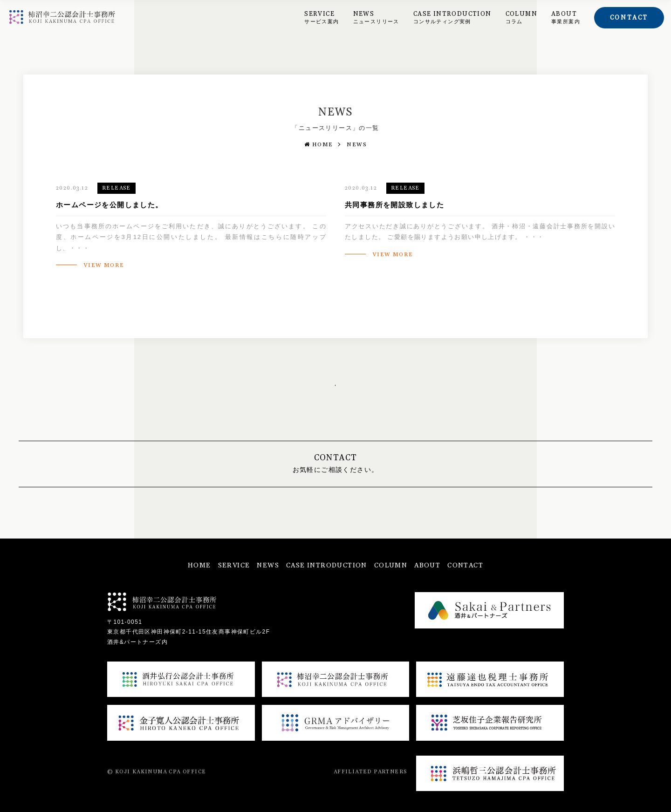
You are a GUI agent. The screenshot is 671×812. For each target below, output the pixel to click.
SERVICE (322, 18)
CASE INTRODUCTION (452, 18)
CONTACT (465, 566)
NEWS (376, 18)
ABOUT (566, 18)
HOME (318, 145)
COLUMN (521, 18)
